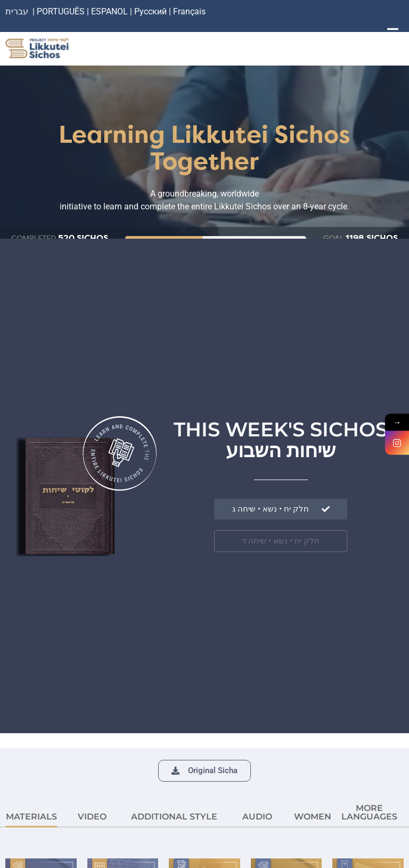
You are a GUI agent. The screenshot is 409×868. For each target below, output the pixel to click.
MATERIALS (31, 817)
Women (313, 817)
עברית (17, 11)
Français (189, 11)
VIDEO (92, 817)
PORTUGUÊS (61, 11)
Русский (152, 11)
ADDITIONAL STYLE (174, 817)
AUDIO (257, 817)
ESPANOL (109, 11)
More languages (369, 812)
